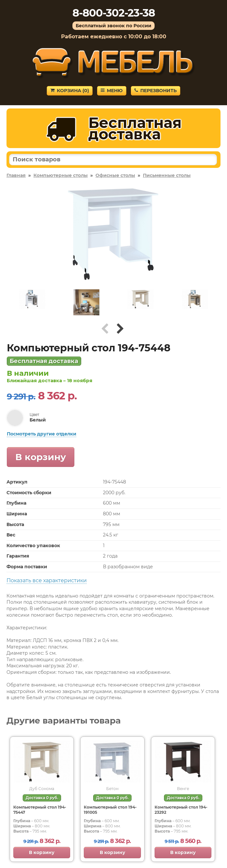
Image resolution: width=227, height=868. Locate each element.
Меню (112, 91)
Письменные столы (167, 175)
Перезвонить (156, 91)
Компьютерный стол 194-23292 (181, 810)
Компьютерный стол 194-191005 (110, 810)
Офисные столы (115, 175)
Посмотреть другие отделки (42, 434)
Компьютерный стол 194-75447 (40, 810)
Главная (16, 175)
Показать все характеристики (47, 580)
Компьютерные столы (61, 175)
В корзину (41, 457)
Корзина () (70, 91)
